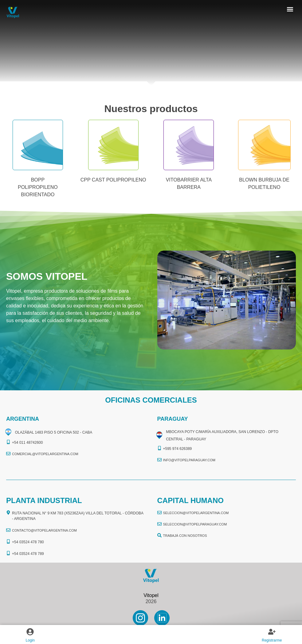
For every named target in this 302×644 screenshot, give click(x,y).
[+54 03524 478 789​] (8, 553)
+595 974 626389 (178, 449)
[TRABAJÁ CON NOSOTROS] (159, 535)
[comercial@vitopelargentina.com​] (8, 454)
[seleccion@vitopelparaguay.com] (159, 524)
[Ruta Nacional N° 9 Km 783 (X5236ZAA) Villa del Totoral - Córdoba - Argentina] (8, 513)
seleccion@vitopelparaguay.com (195, 524)
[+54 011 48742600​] (8, 442)
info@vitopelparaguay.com (189, 460)
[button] (290, 9)
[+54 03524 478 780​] (8, 541)
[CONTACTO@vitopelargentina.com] (8, 530)
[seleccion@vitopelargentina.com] (159, 513)
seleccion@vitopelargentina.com (196, 513)
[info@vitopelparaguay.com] (159, 460)
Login (30, 640)
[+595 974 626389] (159, 448)
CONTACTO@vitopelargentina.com (44, 530)
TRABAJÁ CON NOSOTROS (185, 536)
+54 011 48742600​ (27, 443)
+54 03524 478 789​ (28, 554)
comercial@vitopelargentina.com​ (45, 454)
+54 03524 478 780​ (28, 542)
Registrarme (272, 640)
